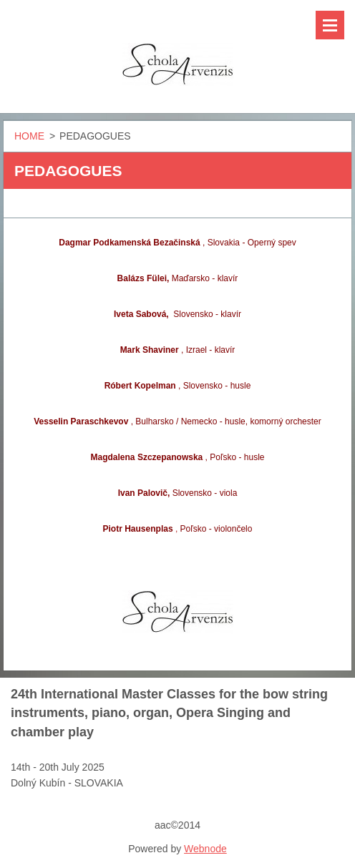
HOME (29, 136)
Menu (330, 25)
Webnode (205, 849)
